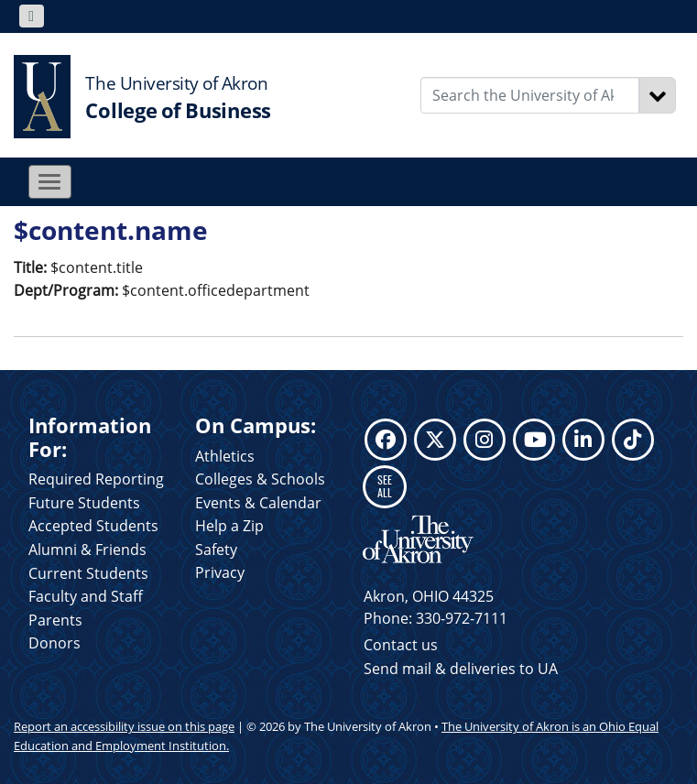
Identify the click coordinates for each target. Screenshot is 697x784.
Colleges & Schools (260, 479)
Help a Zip (229, 526)
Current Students (88, 573)
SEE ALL (385, 486)
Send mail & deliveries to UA (461, 669)
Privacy (220, 572)
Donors (54, 643)
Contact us (401, 645)
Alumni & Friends (87, 550)
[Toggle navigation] (32, 16)
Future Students (84, 503)
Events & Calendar (258, 503)
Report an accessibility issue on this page (124, 726)
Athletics (225, 456)
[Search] (658, 95)
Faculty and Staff (86, 596)
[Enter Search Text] (530, 95)
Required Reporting (96, 479)
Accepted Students (93, 526)
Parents (55, 620)
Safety (216, 550)
